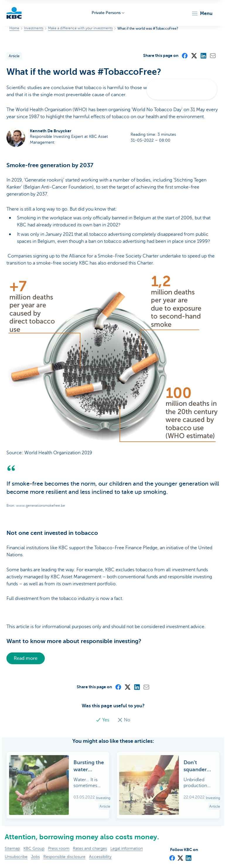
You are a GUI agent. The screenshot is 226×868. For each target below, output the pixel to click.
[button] (202, 13)
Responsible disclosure (64, 857)
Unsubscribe (16, 857)
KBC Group (34, 848)
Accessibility (100, 857)
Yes (103, 720)
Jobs (35, 857)
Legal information (127, 848)
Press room (59, 848)
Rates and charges (90, 848)
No (124, 720)
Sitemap (12, 848)
